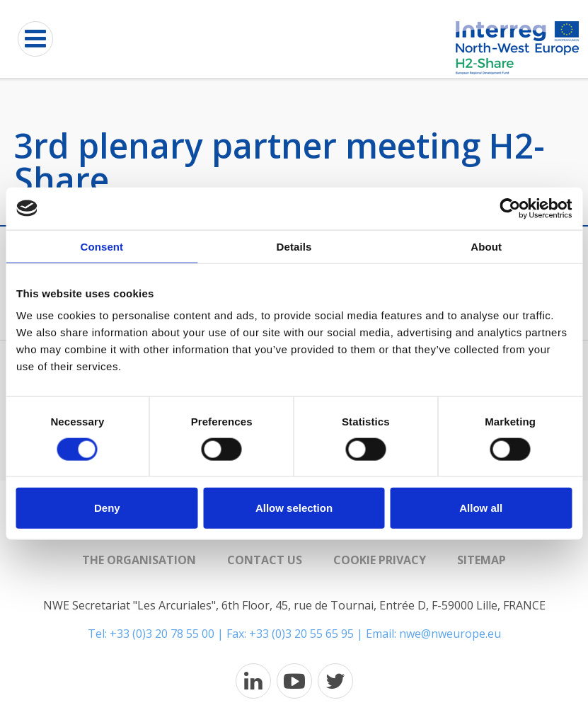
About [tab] (486, 246)
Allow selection (294, 508)
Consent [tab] (102, 246)
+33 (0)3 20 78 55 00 (162, 634)
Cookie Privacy (380, 560)
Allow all (481, 508)
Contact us (265, 560)
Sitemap (482, 560)
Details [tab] (294, 246)
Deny (107, 508)
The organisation (139, 560)
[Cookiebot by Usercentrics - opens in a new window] (510, 208)
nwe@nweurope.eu (450, 634)
